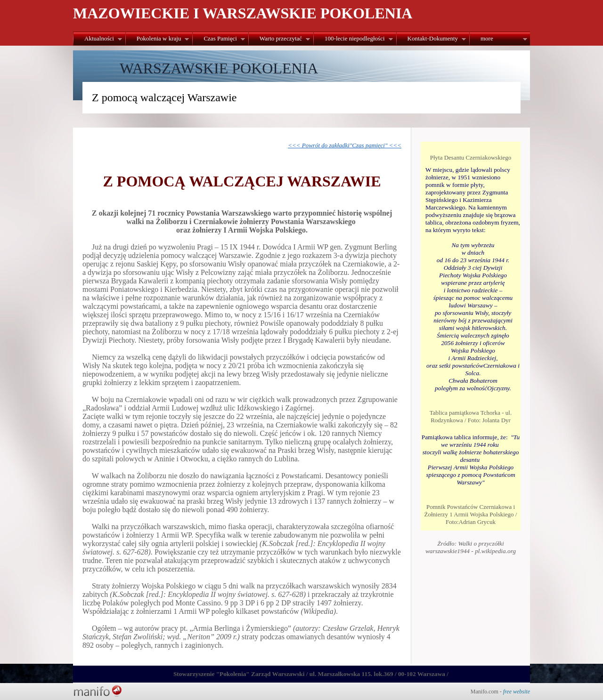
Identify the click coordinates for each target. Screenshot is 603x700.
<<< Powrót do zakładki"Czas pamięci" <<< (345, 145)
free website (517, 692)
